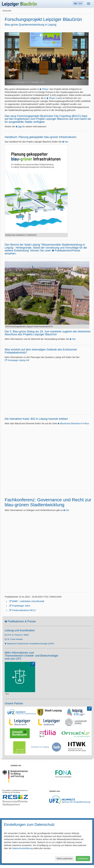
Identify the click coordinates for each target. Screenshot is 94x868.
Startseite (7, 11)
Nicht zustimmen (65, 859)
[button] (11, 59)
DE (75, 4)
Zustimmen (83, 859)
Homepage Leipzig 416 (18, 360)
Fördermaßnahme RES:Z (24, 610)
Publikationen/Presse (68, 251)
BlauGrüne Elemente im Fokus (75, 423)
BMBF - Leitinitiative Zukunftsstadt (28, 601)
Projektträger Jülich (21, 606)
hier (66, 142)
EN (81, 4)
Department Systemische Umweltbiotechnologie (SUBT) (31, 644)
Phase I (46, 89)
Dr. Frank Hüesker (15, 639)
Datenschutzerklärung (22, 848)
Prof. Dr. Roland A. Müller (18, 635)
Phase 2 (53, 98)
